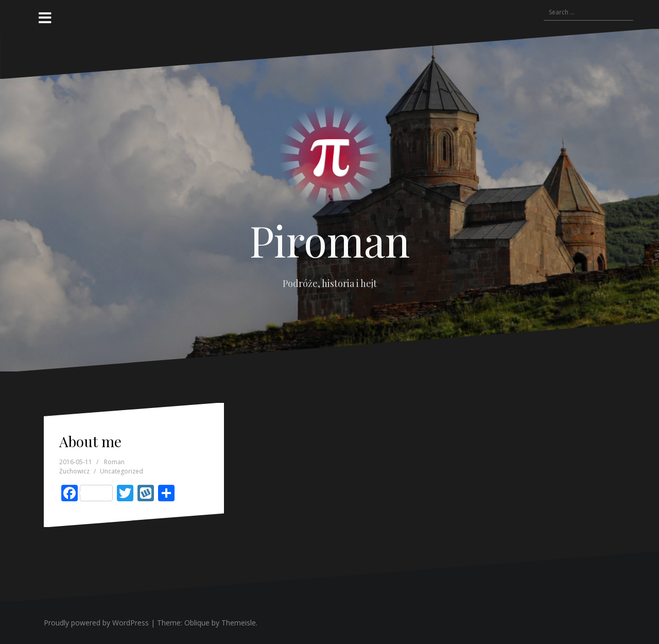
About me (90, 441)
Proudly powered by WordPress (96, 623)
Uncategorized (122, 471)
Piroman (330, 240)
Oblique (197, 623)
